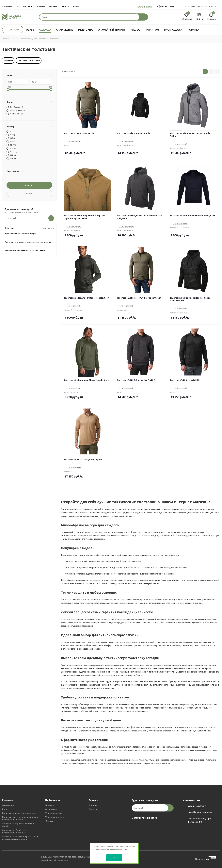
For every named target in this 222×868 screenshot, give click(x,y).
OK (114, 858)
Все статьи (48, 228)
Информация (53, 800)
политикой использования (104, 849)
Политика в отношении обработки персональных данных (20, 818)
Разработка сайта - (54, 860)
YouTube (149, 824)
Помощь (50, 805)
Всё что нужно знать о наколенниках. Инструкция (28, 242)
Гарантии (93, 809)
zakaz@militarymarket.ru (200, 812)
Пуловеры (8, 60)
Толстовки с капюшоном (29, 60)
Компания (8, 800)
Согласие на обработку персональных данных (14, 831)
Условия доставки (55, 817)
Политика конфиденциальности (19, 813)
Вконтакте (135, 824)
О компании (8, 805)
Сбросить (29, 193)
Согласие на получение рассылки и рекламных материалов (20, 838)
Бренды (93, 805)
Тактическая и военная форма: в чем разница (26, 250)
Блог (5, 809)
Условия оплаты (54, 813)
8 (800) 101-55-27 (166, 6)
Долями (49, 821)
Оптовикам (51, 809)
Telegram (142, 824)
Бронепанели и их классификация (20, 234)
